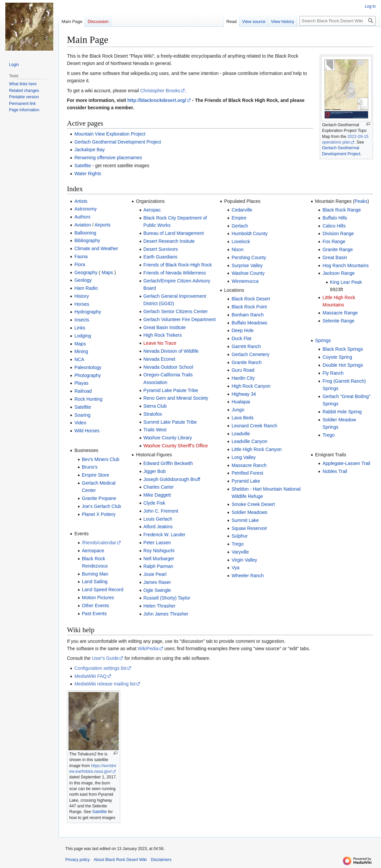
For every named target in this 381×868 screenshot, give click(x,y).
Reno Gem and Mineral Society (176, 398)
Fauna (81, 256)
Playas (81, 383)
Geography (86, 272)
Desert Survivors (161, 249)
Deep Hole (242, 330)
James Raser (157, 582)
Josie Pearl (155, 574)
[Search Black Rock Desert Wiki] (338, 21)
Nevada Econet (160, 359)
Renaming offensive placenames (108, 158)
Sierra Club (155, 406)
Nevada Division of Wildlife (171, 351)
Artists (81, 201)
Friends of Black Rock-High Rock (178, 265)
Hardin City (243, 378)
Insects (82, 320)
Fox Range (334, 241)
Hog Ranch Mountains (346, 265)
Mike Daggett (157, 495)
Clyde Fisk (154, 503)
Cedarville (242, 210)
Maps (107, 272)
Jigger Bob (155, 471)
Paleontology (88, 367)
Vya (235, 568)
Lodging (83, 336)
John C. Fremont (161, 511)
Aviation (83, 225)
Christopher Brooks (160, 91)
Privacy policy (77, 860)
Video (80, 423)
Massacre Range (340, 313)
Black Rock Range (342, 210)
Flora (80, 264)
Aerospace (93, 551)
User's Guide (105, 658)
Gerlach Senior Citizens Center (176, 311)
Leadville (241, 434)
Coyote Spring (337, 357)
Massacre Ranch (249, 465)
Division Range (338, 233)
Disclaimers (161, 860)
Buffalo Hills (335, 218)
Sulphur (239, 536)
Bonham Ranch (248, 315)
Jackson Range (339, 273)
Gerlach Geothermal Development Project (118, 142)
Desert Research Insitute (169, 241)
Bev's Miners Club (101, 459)
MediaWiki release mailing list (105, 684)
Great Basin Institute (165, 327)
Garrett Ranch (246, 346)
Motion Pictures (98, 598)
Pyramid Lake (246, 481)
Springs (323, 340)
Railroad (83, 391)
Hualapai (241, 402)
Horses (82, 304)
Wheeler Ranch (248, 576)
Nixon (237, 249)
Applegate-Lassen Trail (346, 463)
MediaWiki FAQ (90, 676)
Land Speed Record (103, 590)
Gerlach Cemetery (250, 354)
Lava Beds (242, 418)
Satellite (83, 166)
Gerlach (240, 226)
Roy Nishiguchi (159, 551)
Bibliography (87, 240)
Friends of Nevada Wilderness (175, 273)
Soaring (82, 415)
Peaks (361, 201)
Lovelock (241, 241)
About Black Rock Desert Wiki (120, 860)
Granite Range (338, 249)
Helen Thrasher (160, 606)
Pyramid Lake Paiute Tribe (171, 390)
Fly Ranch (333, 373)
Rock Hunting (88, 399)
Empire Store (96, 475)
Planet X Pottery (99, 514)
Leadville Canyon (249, 441)
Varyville (240, 552)
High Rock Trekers (163, 335)
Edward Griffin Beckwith (168, 463)
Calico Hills (334, 226)
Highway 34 (244, 394)
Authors (82, 217)
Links (80, 328)
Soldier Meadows (249, 512)
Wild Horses (87, 431)
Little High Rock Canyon (256, 449)
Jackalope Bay (89, 150)
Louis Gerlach (158, 519)
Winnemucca (245, 281)
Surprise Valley (247, 265)
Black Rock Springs (343, 349)
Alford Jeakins (158, 527)
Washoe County (248, 273)
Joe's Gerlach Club (102, 506)
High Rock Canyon (251, 386)
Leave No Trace (160, 343)
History (82, 296)
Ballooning (85, 233)
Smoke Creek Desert (253, 504)
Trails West (155, 430)
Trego (237, 544)
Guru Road (243, 370)
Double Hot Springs (343, 365)
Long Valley (243, 457)
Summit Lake (245, 520)
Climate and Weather (96, 248)
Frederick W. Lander (165, 535)
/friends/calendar (99, 543)
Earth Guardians (161, 257)
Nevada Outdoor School (168, 367)
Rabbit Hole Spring (342, 412)
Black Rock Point (249, 307)
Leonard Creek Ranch (254, 426)
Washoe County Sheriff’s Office (176, 446)
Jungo (238, 410)
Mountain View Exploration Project (110, 134)
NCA (79, 359)
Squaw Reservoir (249, 528)
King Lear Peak (346, 282)
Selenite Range (338, 321)
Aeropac (152, 210)
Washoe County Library (168, 438)
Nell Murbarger (159, 559)
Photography (87, 375)
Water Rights (88, 174)
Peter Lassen (157, 543)
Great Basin (335, 257)
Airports (103, 225)
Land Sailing (95, 582)
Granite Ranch (246, 362)
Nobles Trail (335, 471)
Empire (239, 218)
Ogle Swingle (157, 590)
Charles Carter (159, 487)
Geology (83, 280)
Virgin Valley (244, 560)
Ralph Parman (159, 566)
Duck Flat (241, 338)
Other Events (96, 606)
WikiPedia (148, 649)
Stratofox (153, 414)
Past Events (94, 614)
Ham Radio (86, 288)
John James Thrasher (166, 614)
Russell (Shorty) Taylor (167, 598)
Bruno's (90, 467)
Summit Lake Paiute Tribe (170, 422)
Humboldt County (249, 233)
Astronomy (85, 209)
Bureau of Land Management (174, 233)
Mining (81, 351)
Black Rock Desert (251, 299)
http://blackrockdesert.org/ (157, 100)
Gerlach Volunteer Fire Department (180, 319)
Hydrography (88, 312)
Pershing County (249, 257)
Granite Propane (99, 498)
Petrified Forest (247, 473)
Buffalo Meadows (249, 323)
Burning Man (95, 574)
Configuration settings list (100, 668)
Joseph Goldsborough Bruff (172, 479)
